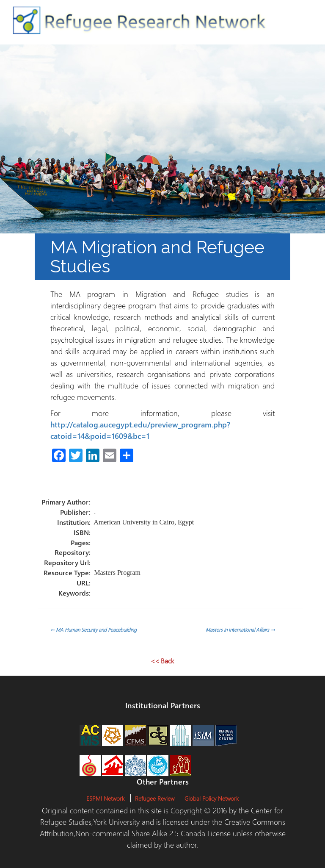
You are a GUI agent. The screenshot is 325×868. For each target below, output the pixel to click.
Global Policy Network (212, 798)
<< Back (162, 661)
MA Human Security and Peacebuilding (94, 630)
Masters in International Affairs (240, 630)
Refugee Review (155, 798)
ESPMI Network (105, 798)
